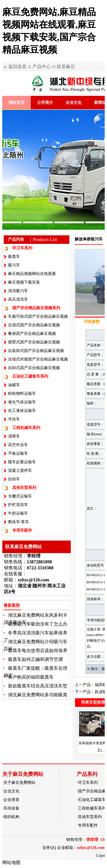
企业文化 (74, 103)
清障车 (14, 436)
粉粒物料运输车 (22, 393)
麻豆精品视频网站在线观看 (32, 274)
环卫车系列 (22, 248)
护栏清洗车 (18, 505)
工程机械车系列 (26, 428)
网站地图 (11, 862)
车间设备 (11, 808)
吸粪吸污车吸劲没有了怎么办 (38, 624)
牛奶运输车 (18, 513)
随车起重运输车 (22, 462)
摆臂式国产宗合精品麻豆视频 (34, 342)
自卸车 (14, 479)
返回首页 (17, 67)
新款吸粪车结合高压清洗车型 (38, 686)
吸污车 (14, 265)
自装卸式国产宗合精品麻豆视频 (36, 351)
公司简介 (45, 103)
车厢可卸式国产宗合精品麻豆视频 (38, 316)
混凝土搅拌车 (20, 471)
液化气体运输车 (22, 402)
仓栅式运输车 (20, 496)
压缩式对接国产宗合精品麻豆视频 (38, 359)
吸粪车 (14, 257)
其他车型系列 (24, 488)
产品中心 (42, 67)
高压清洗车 (18, 299)
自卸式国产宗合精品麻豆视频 (34, 368)
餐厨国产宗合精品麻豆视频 (32, 334)
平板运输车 (18, 453)
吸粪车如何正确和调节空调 (35, 659)
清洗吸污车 (18, 291)
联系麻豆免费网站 (63, 67)
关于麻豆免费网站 (19, 783)
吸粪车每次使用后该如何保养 (38, 651)
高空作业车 (18, 445)
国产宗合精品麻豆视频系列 (36, 308)
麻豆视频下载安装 (24, 282)
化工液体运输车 (22, 411)
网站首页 (17, 103)
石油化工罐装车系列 (30, 376)
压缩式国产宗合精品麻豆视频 (34, 325)
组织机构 (11, 817)
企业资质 (11, 800)
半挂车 (14, 419)
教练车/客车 (19, 522)
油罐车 (14, 385)
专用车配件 (22, 530)
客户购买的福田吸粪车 (31, 677)
